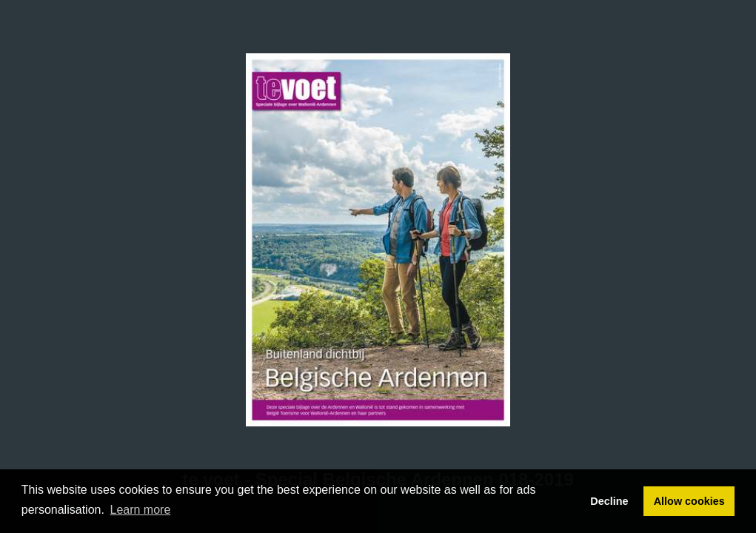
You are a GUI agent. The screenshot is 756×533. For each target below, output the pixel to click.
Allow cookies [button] (689, 501)
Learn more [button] (141, 510)
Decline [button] (609, 501)
